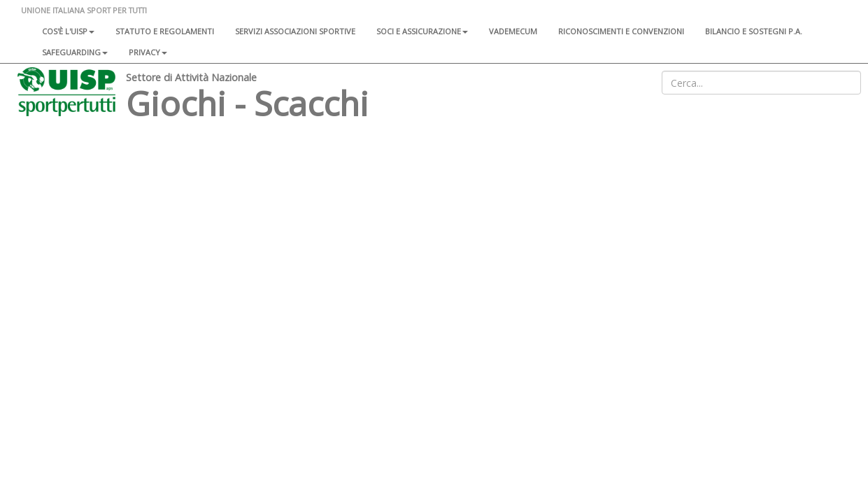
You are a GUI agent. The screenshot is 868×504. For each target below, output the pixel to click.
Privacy (148, 52)
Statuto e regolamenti (165, 31)
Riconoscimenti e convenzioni (621, 31)
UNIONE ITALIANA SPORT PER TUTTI (84, 10)
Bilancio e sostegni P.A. (754, 31)
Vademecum (513, 31)
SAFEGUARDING (75, 52)
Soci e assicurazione (422, 31)
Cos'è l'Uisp (68, 31)
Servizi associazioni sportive (295, 31)
